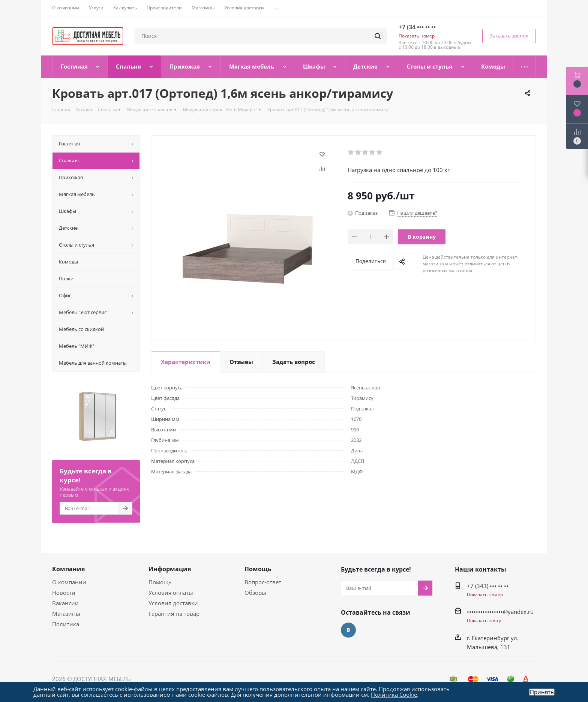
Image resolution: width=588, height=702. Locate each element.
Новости (64, 593)
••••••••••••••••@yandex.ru (500, 612)
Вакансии (65, 603)
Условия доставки (173, 603)
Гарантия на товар (174, 614)
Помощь (160, 582)
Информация (170, 569)
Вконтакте (348, 630)
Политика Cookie (394, 695)
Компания (68, 569)
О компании (69, 582)
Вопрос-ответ (263, 582)
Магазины (66, 614)
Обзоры (255, 593)
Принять (542, 692)
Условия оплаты (171, 593)
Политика (66, 624)
